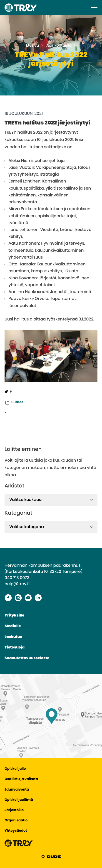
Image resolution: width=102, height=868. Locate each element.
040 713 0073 (17, 578)
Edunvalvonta (17, 790)
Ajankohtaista (59, 46)
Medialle (13, 626)
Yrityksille (14, 616)
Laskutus (13, 637)
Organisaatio (16, 821)
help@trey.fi (17, 584)
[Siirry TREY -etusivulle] (19, 846)
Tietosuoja (15, 648)
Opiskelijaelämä (19, 800)
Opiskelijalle (15, 769)
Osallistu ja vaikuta (21, 779)
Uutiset (17, 402)
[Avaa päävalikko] (94, 8)
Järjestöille (14, 810)
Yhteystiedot (16, 831)
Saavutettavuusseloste (27, 658)
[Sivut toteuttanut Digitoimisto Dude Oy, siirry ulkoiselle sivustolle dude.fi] (51, 857)
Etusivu (33, 46)
